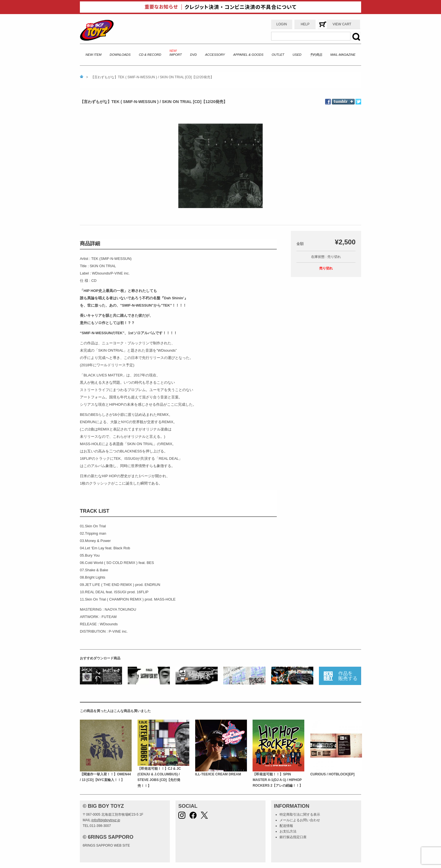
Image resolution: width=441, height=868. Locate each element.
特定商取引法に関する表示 (300, 815)
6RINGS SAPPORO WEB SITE (106, 845)
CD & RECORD (150, 55)
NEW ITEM (94, 55)
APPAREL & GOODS (248, 55)
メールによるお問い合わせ (300, 820)
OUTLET (278, 55)
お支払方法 (288, 831)
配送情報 (286, 826)
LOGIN (282, 24)
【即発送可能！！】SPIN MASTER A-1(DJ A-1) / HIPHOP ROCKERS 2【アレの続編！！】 (278, 780)
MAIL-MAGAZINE (343, 55)
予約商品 (316, 55)
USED (297, 55)
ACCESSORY (215, 55)
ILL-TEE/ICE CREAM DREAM (218, 774)
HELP (305, 24)
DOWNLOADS (120, 55)
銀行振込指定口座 (293, 837)
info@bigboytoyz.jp (106, 820)
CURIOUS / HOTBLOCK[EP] (332, 774)
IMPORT (176, 55)
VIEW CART (342, 24)
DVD (193, 55)
